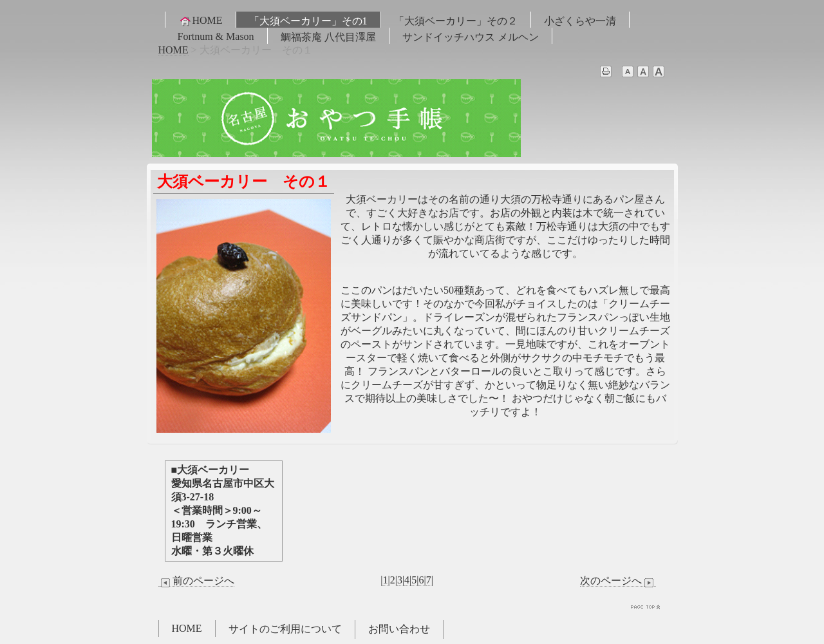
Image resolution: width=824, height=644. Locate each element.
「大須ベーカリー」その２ (456, 21)
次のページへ (618, 581)
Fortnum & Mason (216, 36)
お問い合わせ (399, 629)
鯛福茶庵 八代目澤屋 (328, 37)
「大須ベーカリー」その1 (308, 21)
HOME (201, 21)
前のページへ (196, 581)
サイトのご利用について (285, 629)
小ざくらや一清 (580, 21)
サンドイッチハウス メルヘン (471, 37)
